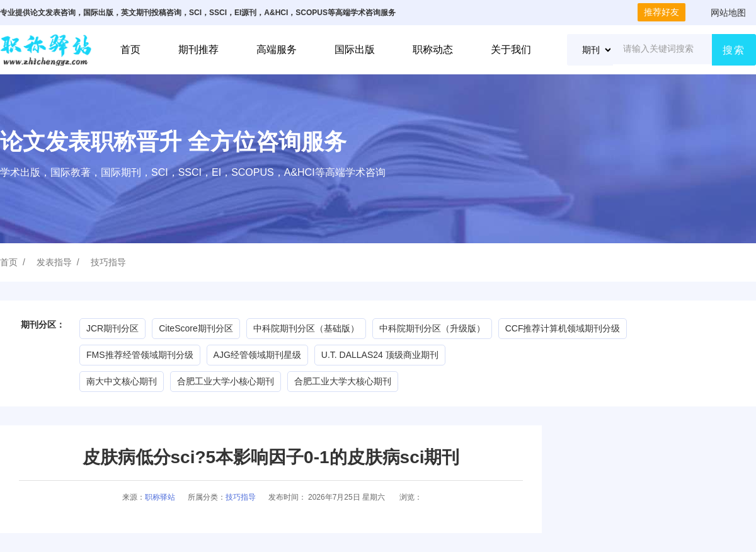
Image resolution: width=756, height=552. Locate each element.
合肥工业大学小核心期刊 (226, 381)
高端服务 (277, 49)
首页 (130, 49)
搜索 (734, 50)
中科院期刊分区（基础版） (306, 328)
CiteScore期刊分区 (196, 328)
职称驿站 (160, 497)
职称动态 (433, 49)
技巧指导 (108, 262)
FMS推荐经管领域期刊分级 (140, 355)
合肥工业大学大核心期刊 (343, 381)
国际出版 (355, 49)
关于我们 (511, 49)
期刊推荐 (198, 49)
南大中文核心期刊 (122, 381)
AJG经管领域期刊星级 (257, 355)
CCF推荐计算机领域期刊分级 (563, 328)
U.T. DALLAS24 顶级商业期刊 (380, 355)
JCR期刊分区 (112, 328)
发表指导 (54, 262)
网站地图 (728, 13)
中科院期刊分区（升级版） (432, 328)
